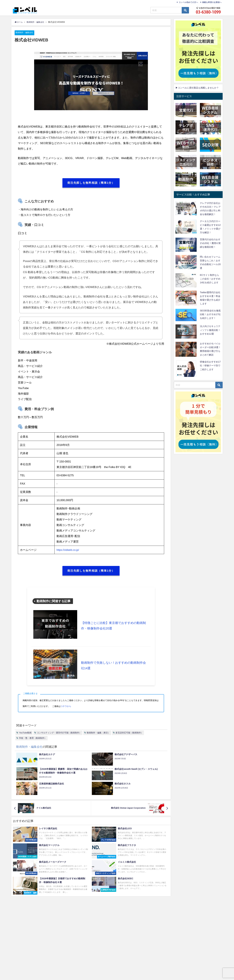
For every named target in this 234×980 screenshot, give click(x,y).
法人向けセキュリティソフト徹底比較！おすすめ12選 (210, 330)
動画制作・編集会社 (25, 33)
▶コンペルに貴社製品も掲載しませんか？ (197, 88)
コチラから (66, 707)
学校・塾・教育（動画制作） (33, 739)
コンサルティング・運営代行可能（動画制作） (59, 733)
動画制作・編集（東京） (98, 733)
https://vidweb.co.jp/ (69, 550)
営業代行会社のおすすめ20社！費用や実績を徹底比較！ (210, 243)
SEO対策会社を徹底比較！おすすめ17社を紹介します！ (210, 314)
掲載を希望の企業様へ (212, 2)
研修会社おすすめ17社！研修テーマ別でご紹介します (210, 365)
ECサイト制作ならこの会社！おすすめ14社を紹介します (210, 279)
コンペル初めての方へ (188, 2)
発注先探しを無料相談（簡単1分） (91, 183)
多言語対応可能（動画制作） (129, 733)
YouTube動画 (25, 733)
